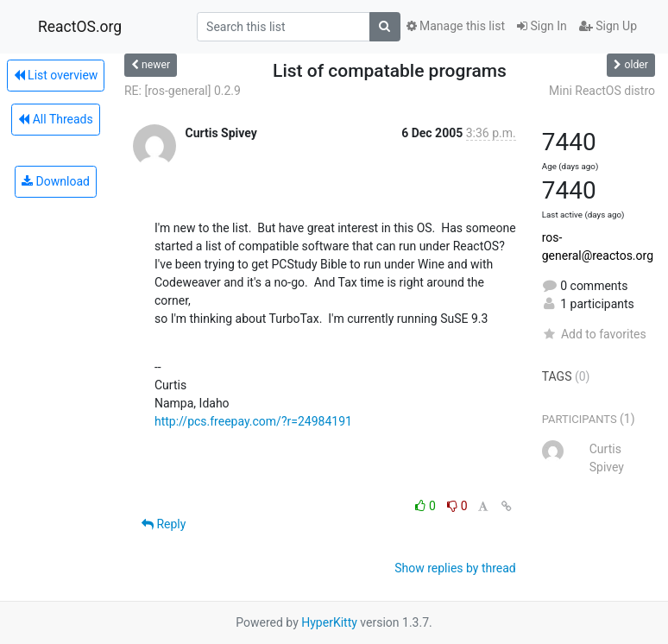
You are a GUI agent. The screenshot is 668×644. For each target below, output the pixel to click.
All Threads (55, 119)
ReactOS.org (80, 27)
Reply (164, 524)
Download (56, 181)
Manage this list (456, 26)
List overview (56, 75)
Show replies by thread (455, 568)
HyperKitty (329, 622)
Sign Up (608, 26)
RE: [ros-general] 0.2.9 (183, 91)
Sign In (542, 26)
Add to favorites (594, 334)
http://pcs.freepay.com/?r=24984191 (253, 421)
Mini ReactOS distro (602, 91)
